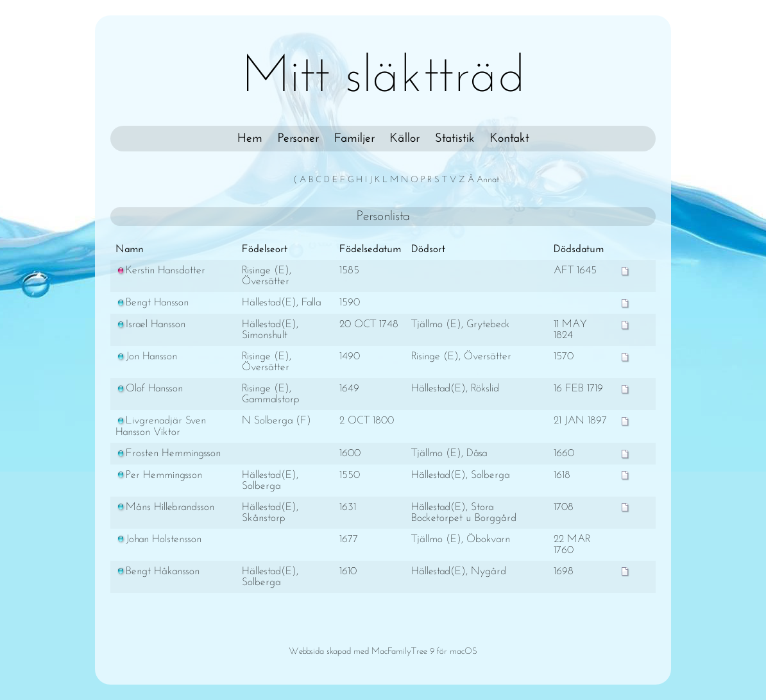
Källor (405, 139)
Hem (250, 139)
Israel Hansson (150, 324)
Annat (488, 180)
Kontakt (510, 139)
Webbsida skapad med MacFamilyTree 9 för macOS (383, 652)
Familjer (354, 139)
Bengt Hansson (152, 303)
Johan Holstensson (158, 539)
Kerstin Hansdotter (160, 270)
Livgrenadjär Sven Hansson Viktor (161, 426)
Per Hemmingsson (159, 475)
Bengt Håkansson (157, 571)
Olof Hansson (149, 388)
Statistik (455, 139)
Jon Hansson (146, 356)
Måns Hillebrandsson (165, 507)
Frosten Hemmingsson (168, 453)
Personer (298, 139)
